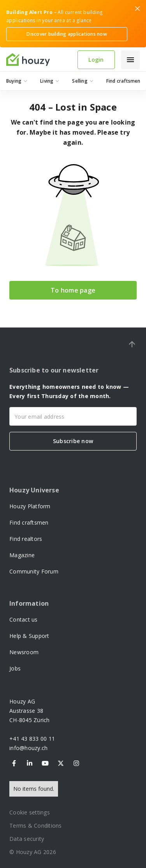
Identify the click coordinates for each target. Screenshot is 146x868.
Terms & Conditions (36, 826)
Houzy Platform (30, 506)
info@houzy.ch (28, 748)
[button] (130, 60)
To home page (73, 290)
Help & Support (29, 636)
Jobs (15, 668)
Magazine (22, 555)
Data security (27, 839)
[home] (39, 60)
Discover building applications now (67, 34)
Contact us (24, 619)
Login (96, 60)
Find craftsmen (29, 522)
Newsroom (24, 652)
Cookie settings (30, 812)
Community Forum (34, 571)
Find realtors (26, 539)
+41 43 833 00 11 (32, 739)
